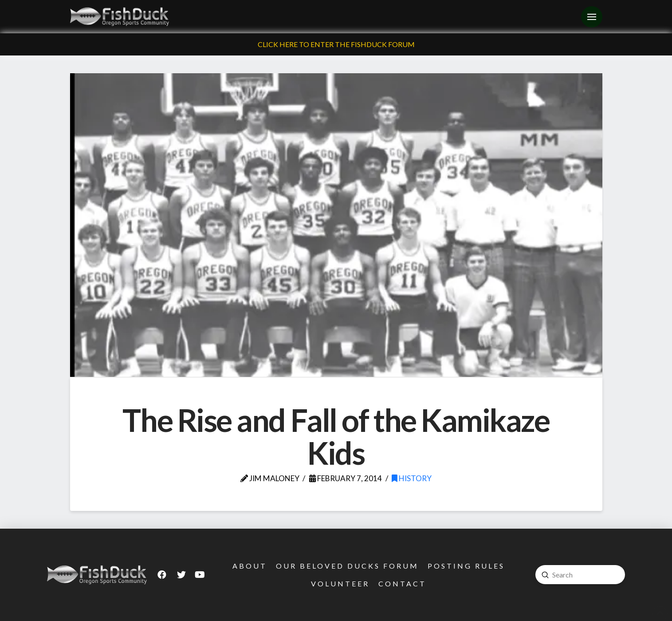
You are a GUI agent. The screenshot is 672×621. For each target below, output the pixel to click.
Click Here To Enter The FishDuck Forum (336, 44)
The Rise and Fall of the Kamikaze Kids (336, 436)
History (412, 478)
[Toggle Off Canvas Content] (592, 17)
